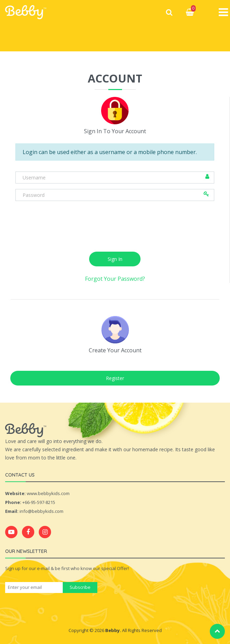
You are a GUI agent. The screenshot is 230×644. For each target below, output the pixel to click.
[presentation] (115, 233)
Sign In (115, 264)
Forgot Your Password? (115, 284)
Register (115, 384)
